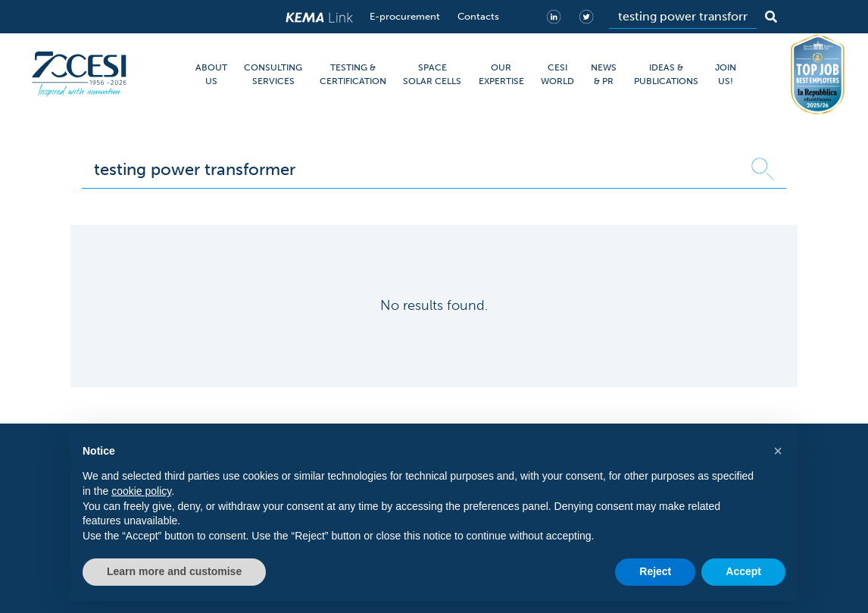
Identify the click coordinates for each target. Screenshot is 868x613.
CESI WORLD (557, 74)
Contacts (478, 16)
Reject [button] (655, 571)
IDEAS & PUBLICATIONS (666, 74)
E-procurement (405, 16)
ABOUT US (211, 74)
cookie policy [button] (141, 491)
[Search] (683, 17)
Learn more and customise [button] (174, 571)
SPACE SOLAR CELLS (432, 74)
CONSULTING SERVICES (273, 74)
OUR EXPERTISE (501, 74)
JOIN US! (726, 74)
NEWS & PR (604, 74)
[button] (778, 451)
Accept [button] (743, 571)
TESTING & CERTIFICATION (353, 74)
